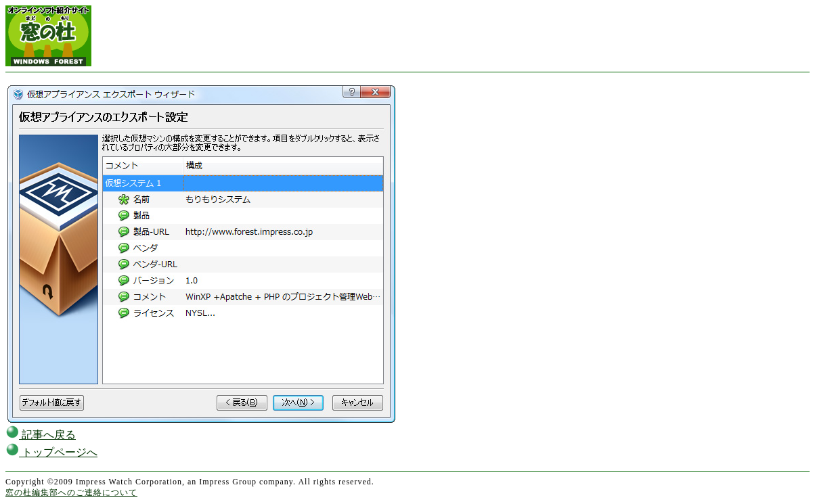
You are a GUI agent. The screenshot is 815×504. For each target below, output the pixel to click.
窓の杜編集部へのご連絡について (71, 492)
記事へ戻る (41, 435)
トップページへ (51, 452)
